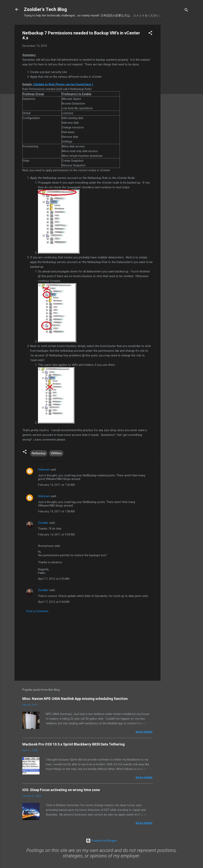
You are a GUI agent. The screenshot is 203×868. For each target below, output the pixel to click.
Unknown (44, 470)
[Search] (186, 11)
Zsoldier (43, 523)
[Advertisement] (176, 83)
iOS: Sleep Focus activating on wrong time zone (61, 790)
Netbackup (39, 453)
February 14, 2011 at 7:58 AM (56, 511)
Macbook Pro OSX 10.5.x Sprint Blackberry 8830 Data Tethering (74, 744)
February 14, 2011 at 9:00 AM (56, 535)
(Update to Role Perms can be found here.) (63, 84)
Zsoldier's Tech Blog (45, 9)
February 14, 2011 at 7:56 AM (56, 485)
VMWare (56, 453)
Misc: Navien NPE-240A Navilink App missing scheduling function (75, 699)
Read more (144, 732)
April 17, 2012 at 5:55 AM (54, 579)
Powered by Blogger (101, 841)
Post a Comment (37, 611)
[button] (150, 34)
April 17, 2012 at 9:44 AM (54, 602)
